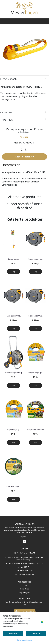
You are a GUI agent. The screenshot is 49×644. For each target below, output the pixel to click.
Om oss (25, 585)
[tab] (24, 79)
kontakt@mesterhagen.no (24, 574)
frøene (19, 532)
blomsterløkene (40, 530)
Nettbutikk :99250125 (26, 571)
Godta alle (36, 633)
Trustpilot (7, 120)
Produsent (7, 112)
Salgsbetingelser (24, 593)
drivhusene (28, 532)
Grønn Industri (24, 132)
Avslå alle (13, 633)
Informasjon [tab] (12, 165)
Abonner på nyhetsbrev (25, 611)
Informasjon (8, 79)
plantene (31, 530)
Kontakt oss (25, 589)
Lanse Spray (14, 259)
